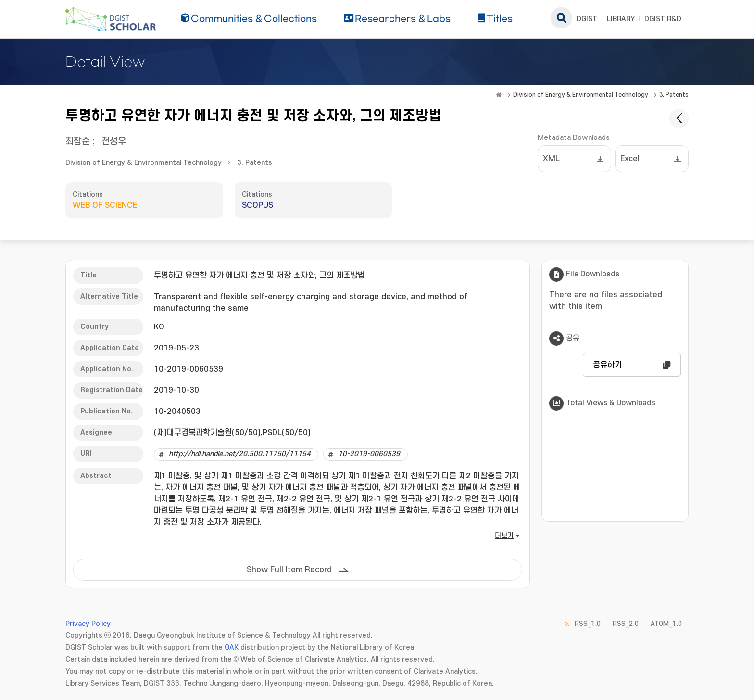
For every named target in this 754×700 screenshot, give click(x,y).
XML (551, 159)
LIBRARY (621, 19)
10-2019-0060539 (369, 454)
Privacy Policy (88, 624)
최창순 (78, 142)
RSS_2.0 (626, 624)
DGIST (587, 19)
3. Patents (674, 95)
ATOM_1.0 (666, 624)
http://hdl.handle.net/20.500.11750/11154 (240, 454)
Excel (630, 159)
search (561, 18)
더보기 (504, 536)
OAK (232, 647)
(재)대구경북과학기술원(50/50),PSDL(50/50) (232, 433)
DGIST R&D (663, 19)
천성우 (114, 142)
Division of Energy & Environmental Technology (581, 95)
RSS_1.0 (588, 624)
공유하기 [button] (607, 365)
